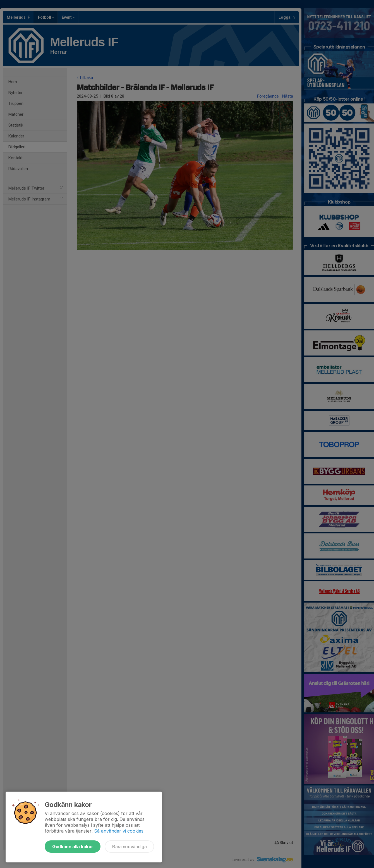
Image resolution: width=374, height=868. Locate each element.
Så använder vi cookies (119, 831)
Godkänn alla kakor (73, 847)
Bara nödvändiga (129, 847)
